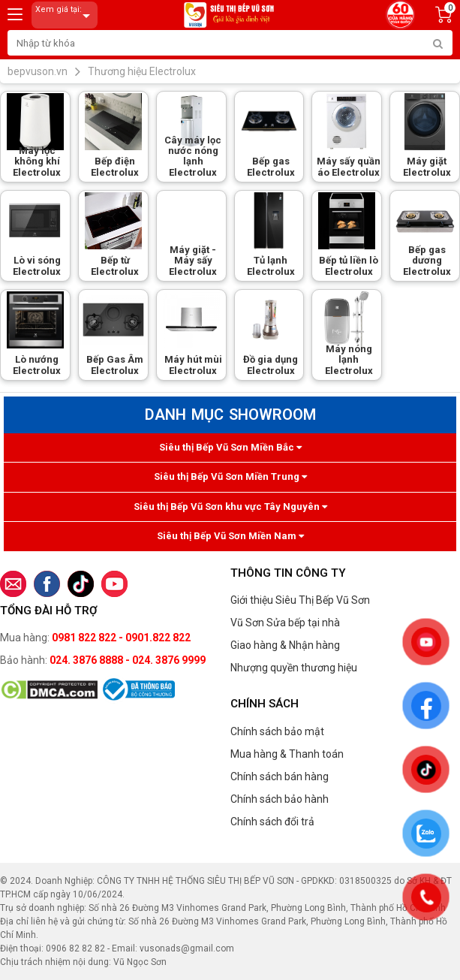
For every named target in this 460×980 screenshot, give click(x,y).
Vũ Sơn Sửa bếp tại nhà (285, 623)
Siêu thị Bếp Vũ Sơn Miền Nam (230, 536)
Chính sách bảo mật (277, 731)
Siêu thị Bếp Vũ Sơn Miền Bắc (230, 447)
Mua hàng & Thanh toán (287, 754)
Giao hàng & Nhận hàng (285, 645)
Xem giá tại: (65, 15)
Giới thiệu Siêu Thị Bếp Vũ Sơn (300, 600)
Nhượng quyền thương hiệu (294, 668)
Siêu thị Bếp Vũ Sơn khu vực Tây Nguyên (230, 507)
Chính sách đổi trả (272, 822)
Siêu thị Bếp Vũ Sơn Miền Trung (230, 476)
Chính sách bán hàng (280, 776)
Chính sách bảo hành (280, 799)
